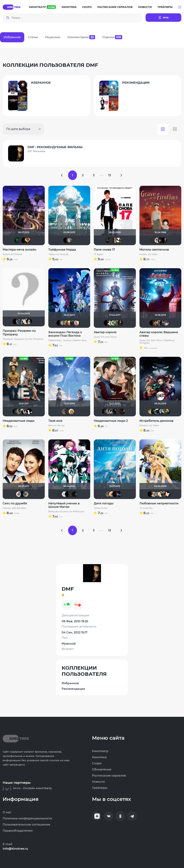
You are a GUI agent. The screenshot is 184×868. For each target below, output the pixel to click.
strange (115, 411)
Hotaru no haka (148, 254)
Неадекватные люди (19, 421)
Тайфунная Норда (62, 250)
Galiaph (22, 494)
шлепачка (154, 494)
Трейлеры (165, 7)
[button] (180, 7)
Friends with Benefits (15, 508)
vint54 (157, 494)
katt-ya (73, 323)
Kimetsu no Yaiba (149, 426)
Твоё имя (55, 421)
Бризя (76, 323)
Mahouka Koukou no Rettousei (66, 512)
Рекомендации (73, 689)
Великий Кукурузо (19, 411)
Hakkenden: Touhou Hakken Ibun (68, 340)
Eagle (119, 411)
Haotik (157, 411)
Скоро (87, 7)
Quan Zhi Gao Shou (105, 337)
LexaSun (154, 411)
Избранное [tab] (12, 37)
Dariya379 (120, 323)
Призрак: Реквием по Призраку (19, 332)
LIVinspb (117, 323)
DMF (24, 240)
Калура (65, 411)
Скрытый (119, 240)
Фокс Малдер (22, 411)
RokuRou (166, 323)
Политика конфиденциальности (27, 818)
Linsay (161, 240)
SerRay (68, 411)
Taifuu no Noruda (58, 254)
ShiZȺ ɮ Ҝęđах (113, 323)
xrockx (15, 411)
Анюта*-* (26, 494)
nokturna (167, 494)
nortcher (167, 411)
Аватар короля (105, 332)
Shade (29, 411)
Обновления (102, 770)
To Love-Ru (146, 508)
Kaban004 (61, 494)
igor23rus (65, 494)
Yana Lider (71, 494)
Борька (150, 411)
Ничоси (115, 240)
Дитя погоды (104, 503)
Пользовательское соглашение (26, 825)
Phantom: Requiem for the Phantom (23, 339)
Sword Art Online (12, 254)
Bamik (27, 240)
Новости (145, 7)
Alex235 (154, 240)
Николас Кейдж (156, 323)
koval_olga (71, 411)
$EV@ (26, 321)
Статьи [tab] (33, 37)
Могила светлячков (154, 250)
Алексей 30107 (108, 240)
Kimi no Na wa (56, 426)
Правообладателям (18, 831)
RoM (21, 240)
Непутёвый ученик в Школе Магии (64, 505)
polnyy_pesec (122, 411)
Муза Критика (157, 240)
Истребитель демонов (156, 421)
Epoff (26, 411)
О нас (7, 812)
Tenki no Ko (101, 508)
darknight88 (164, 494)
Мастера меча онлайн (19, 250)
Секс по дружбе (15, 503)
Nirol (110, 323)
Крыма (29, 321)
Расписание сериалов (115, 7)
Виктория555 (19, 494)
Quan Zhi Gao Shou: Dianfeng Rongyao (157, 342)
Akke (19, 321)
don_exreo (22, 321)
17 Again (99, 254)
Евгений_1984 (66, 323)
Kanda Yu (75, 494)
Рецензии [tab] (53, 37)
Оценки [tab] (112, 37)
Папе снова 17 (104, 250)
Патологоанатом (17, 240)
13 (110, 175)
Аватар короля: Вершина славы (159, 334)
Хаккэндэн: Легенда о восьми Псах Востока (65, 334)
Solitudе (161, 411)
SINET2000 (112, 240)
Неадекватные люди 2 (111, 421)
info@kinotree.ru (15, 849)
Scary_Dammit (70, 323)
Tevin (115, 494)
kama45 (70, 240)
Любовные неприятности (159, 503)
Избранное (70, 683)
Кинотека (69, 7)
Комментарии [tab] (81, 37)
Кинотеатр (43, 7)
